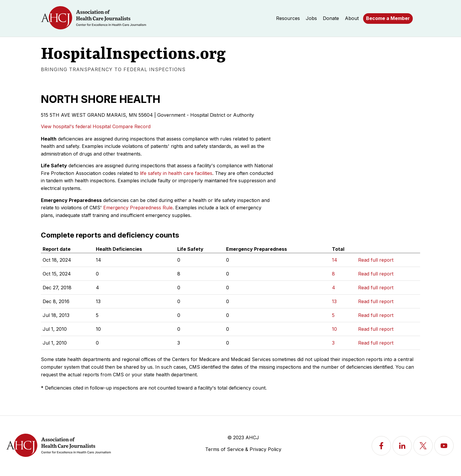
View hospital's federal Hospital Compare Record (96, 126)
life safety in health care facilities (176, 173)
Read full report (376, 260)
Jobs (311, 18)
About (352, 18)
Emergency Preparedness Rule (138, 208)
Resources (288, 18)
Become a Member (388, 18)
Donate (331, 18)
